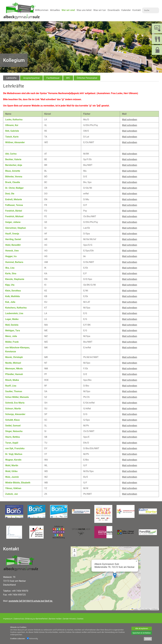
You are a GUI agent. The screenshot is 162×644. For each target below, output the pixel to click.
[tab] (11, 78)
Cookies (80, 619)
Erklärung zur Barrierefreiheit (36, 619)
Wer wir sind (68, 10)
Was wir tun (100, 10)
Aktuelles (55, 10)
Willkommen (42, 10)
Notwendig (32, 639)
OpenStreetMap (145, 609)
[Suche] (151, 10)
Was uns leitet (84, 10)
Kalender (126, 10)
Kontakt (137, 10)
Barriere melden (55, 619)
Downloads (114, 10)
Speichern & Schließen (142, 633)
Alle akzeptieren (142, 628)
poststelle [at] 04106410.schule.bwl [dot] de (31, 601)
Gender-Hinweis (69, 619)
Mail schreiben (130, 120)
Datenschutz (19, 619)
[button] (115, 575)
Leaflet (135, 609)
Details (148, 639)
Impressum (8, 619)
